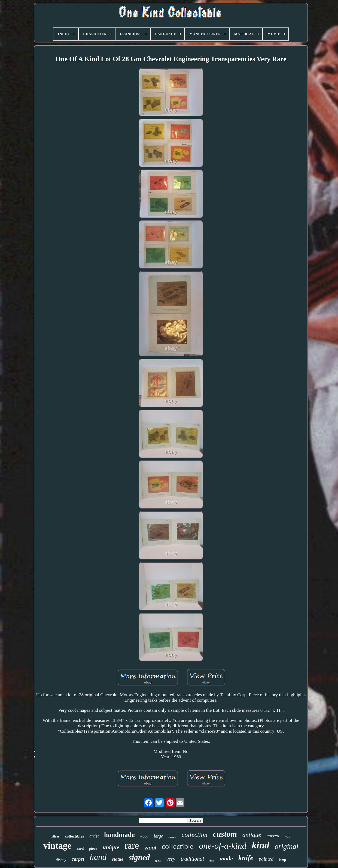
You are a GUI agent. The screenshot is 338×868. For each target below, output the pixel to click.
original (287, 846)
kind (260, 845)
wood (144, 836)
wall (287, 836)
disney (61, 860)
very (171, 859)
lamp (282, 860)
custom (225, 834)
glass (158, 861)
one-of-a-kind (223, 846)
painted (266, 859)
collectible (178, 846)
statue (118, 859)
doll (212, 860)
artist (94, 836)
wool (150, 848)
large (158, 836)
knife (246, 858)
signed (139, 857)
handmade (119, 835)
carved (273, 836)
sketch (172, 837)
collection (195, 835)
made (226, 858)
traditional (192, 859)
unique (111, 847)
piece (93, 849)
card (80, 849)
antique (252, 835)
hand (98, 857)
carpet (78, 859)
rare (132, 846)
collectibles (74, 836)
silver (55, 836)
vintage (57, 846)
